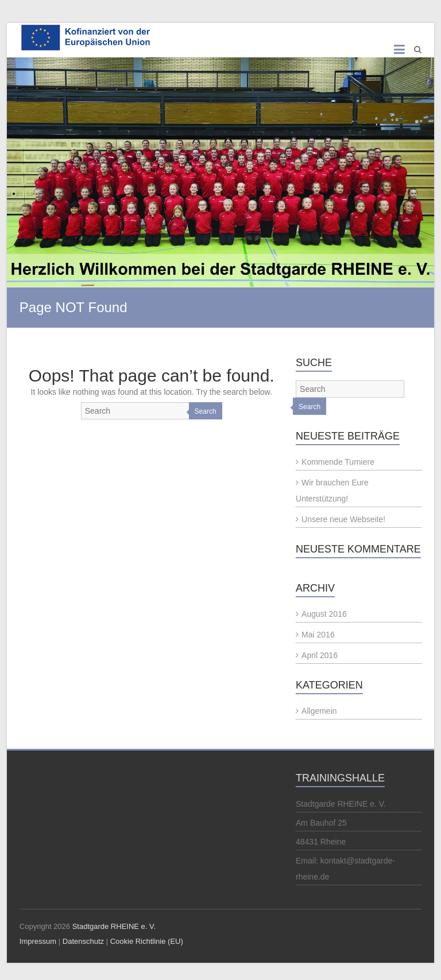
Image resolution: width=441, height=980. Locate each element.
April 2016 (320, 655)
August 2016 (324, 614)
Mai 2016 (318, 635)
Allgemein (319, 711)
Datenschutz (83, 941)
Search (206, 411)
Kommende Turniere (338, 462)
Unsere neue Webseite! (343, 519)
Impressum (38, 941)
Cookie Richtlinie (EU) (147, 941)
